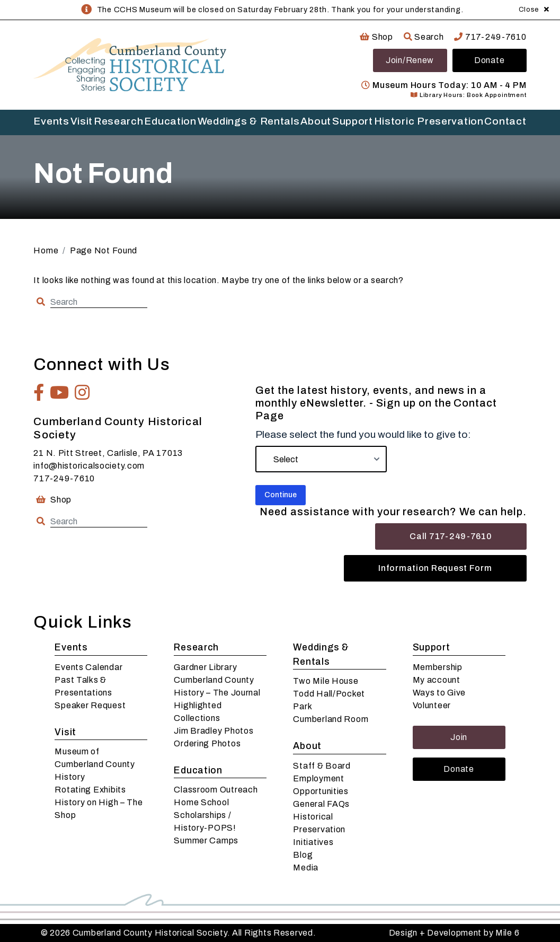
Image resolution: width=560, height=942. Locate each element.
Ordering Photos (207, 743)
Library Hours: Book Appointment (468, 95)
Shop (376, 37)
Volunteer (432, 705)
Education (170, 121)
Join (459, 737)
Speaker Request (90, 705)
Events (51, 121)
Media (306, 868)
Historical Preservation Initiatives (319, 829)
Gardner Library (205, 667)
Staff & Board (322, 766)
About (316, 121)
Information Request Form (435, 568)
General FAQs (321, 804)
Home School (201, 802)
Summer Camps (206, 840)
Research (119, 121)
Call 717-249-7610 (451, 536)
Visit (82, 121)
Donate (489, 60)
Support (353, 121)
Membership (438, 667)
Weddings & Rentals (249, 121)
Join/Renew (410, 60)
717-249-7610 (490, 37)
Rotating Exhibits (90, 790)
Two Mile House (326, 681)
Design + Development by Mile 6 (454, 933)
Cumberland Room (331, 719)
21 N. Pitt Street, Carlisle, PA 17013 (108, 453)
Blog (303, 855)
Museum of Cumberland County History (95, 764)
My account (437, 680)
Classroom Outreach (216, 790)
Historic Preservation (429, 121)
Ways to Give (439, 693)
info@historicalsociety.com (89, 466)
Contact (505, 121)
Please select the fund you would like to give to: (363, 434)
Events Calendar (88, 667)
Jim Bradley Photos (214, 731)
